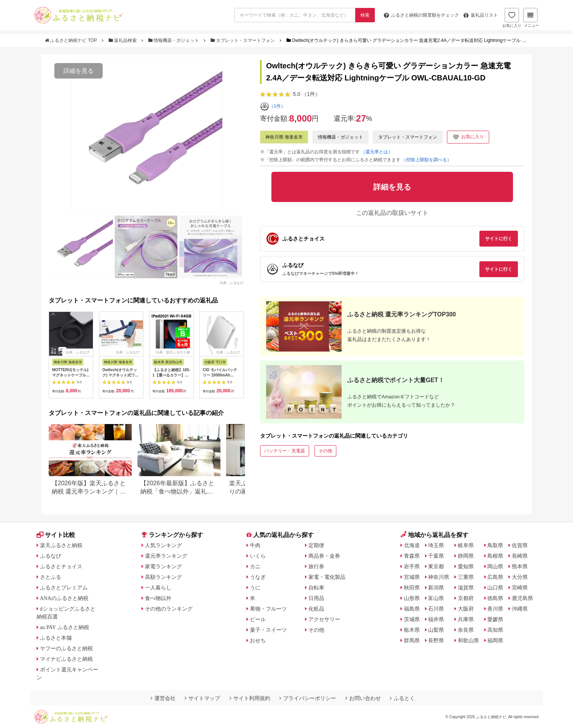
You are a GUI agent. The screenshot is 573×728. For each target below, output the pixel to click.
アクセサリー (324, 619)
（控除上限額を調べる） (427, 160)
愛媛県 (495, 619)
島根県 (495, 556)
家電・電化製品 (327, 577)
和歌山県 (468, 640)
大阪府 (466, 609)
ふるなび (51, 556)
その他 (325, 451)
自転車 (316, 588)
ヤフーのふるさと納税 (66, 648)
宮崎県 (520, 588)
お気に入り (512, 18)
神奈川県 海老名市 (284, 137)
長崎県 (520, 556)
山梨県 (436, 630)
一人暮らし (158, 588)
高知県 (495, 630)
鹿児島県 (522, 598)
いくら (258, 556)
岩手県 (412, 566)
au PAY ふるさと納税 (65, 627)
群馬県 (412, 640)
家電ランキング (163, 566)
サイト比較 (56, 535)
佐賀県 (520, 545)
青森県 (412, 556)
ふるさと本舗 (56, 638)
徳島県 (495, 598)
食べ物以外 (158, 598)
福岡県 (495, 640)
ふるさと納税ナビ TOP (72, 40)
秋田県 (412, 588)
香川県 (495, 609)
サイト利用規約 (250, 698)
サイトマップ (202, 698)
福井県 (436, 619)
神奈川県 (439, 577)
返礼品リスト (481, 15)
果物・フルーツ (268, 609)
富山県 (436, 598)
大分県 (520, 577)
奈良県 (466, 630)
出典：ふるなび (232, 282)
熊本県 (520, 566)
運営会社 (163, 698)
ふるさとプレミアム (64, 588)
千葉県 (436, 556)
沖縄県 (520, 609)
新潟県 (436, 588)
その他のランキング (169, 609)
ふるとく (402, 698)
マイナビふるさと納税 (66, 659)
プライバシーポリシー (308, 698)
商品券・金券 (324, 556)
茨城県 (412, 619)
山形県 (412, 598)
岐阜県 (466, 545)
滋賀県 (466, 588)
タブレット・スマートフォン (243, 40)
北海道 (412, 545)
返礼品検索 (123, 40)
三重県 (466, 577)
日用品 (316, 598)
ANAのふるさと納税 (64, 598)
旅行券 (316, 566)
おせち (258, 640)
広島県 (495, 577)
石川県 (436, 609)
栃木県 (412, 630)
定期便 (316, 545)
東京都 (436, 566)
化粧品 (316, 609)
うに (255, 588)
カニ (255, 566)
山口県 (495, 588)
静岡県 (466, 556)
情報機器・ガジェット (174, 40)
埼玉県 (436, 545)
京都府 (466, 598)
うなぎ (258, 577)
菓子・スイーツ (268, 630)
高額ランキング (163, 577)
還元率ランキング (166, 556)
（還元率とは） (377, 152)
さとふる (51, 577)
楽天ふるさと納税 (61, 545)
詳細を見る (79, 71)
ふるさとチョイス (61, 566)
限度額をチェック (421, 15)
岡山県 (495, 566)
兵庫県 (466, 619)
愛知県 (466, 566)
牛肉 (255, 545)
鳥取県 (495, 545)
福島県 (412, 609)
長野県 (436, 640)
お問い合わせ (363, 698)
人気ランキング (163, 545)
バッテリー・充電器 (285, 451)
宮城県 (412, 577)
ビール (258, 619)
